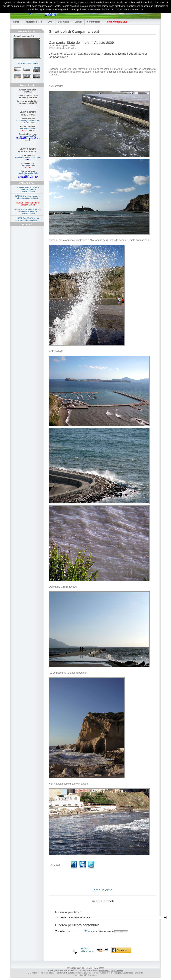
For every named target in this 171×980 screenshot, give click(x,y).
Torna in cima (102, 890)
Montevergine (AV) (28, 136)
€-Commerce (94, 22)
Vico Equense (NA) (28, 128)
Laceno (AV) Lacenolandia (28, 121)
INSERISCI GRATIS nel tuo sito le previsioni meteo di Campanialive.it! (28, 211)
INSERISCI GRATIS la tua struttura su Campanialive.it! (28, 219)
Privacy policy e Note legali (111, 970)
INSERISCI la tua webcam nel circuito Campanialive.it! (28, 197)
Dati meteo (64, 22)
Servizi (78, 22)
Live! (50, 22)
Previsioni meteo (33, 22)
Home (16, 22)
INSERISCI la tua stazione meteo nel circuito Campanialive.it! (28, 189)
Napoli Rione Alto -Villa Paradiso (28, 174)
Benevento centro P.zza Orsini (28, 158)
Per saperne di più (133, 10)
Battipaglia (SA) (28, 165)
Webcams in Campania (28, 63)
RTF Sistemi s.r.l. (91, 975)
